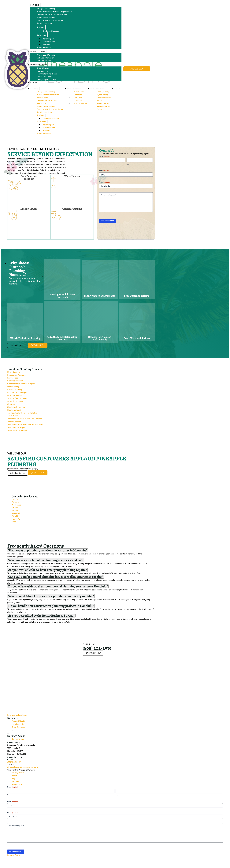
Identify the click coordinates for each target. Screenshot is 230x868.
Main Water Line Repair (47, 74)
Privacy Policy (18, 774)
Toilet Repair (48, 39)
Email (104, 171)
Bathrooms (41, 35)
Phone (105, 182)
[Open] (8, 734)
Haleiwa (15, 509)
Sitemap (15, 782)
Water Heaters (72, 176)
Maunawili (16, 515)
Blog (14, 779)
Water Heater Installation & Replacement (55, 12)
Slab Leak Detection (45, 58)
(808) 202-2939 (137, 69)
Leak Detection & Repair (29, 178)
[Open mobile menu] (27, 86)
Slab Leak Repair (44, 61)
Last (128, 164)
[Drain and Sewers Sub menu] (48, 64)
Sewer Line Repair (45, 77)
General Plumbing (72, 209)
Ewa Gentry (17, 500)
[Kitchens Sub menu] (45, 27)
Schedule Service (18, 346)
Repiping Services (44, 23)
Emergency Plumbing (46, 9)
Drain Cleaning (43, 68)
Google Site (17, 785)
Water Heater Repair (46, 17)
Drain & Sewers (29, 209)
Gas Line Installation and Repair (50, 20)
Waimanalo (17, 506)
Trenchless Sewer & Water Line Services (25, 419)
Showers (47, 45)
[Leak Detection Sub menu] (46, 51)
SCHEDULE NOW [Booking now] (93, 654)
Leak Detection (38, 51)
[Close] (13, 731)
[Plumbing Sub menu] (41, 5)
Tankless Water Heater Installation (52, 14)
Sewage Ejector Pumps (47, 80)
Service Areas (18, 740)
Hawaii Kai (16, 521)
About (14, 777)
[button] (83, 497)
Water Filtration (44, 48)
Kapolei (15, 523)
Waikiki (15, 518)
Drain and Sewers (39, 64)
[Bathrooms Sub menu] (47, 35)
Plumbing (35, 5)
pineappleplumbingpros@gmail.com (22, 768)
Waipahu (15, 503)
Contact (34, 83)
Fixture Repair (49, 42)
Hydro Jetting (42, 71)
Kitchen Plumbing (15, 390)
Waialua (15, 512)
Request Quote (14, 856)
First (101, 164)
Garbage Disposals (51, 31)
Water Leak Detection (46, 55)
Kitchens (40, 27)
